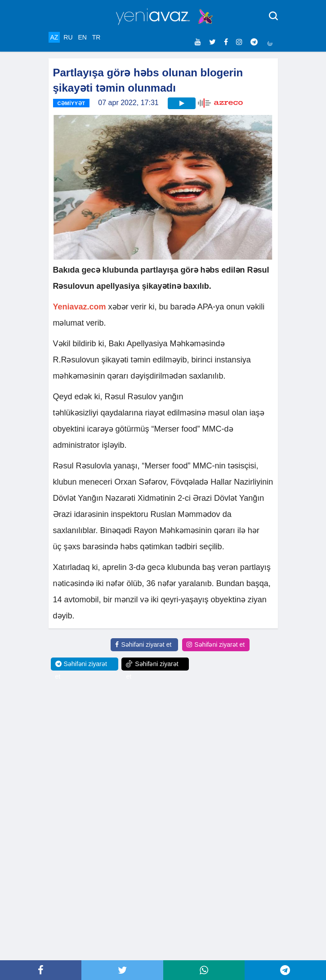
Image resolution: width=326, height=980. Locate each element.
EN (82, 37)
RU (68, 37)
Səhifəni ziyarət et (143, 645)
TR (96, 37)
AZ (54, 37)
